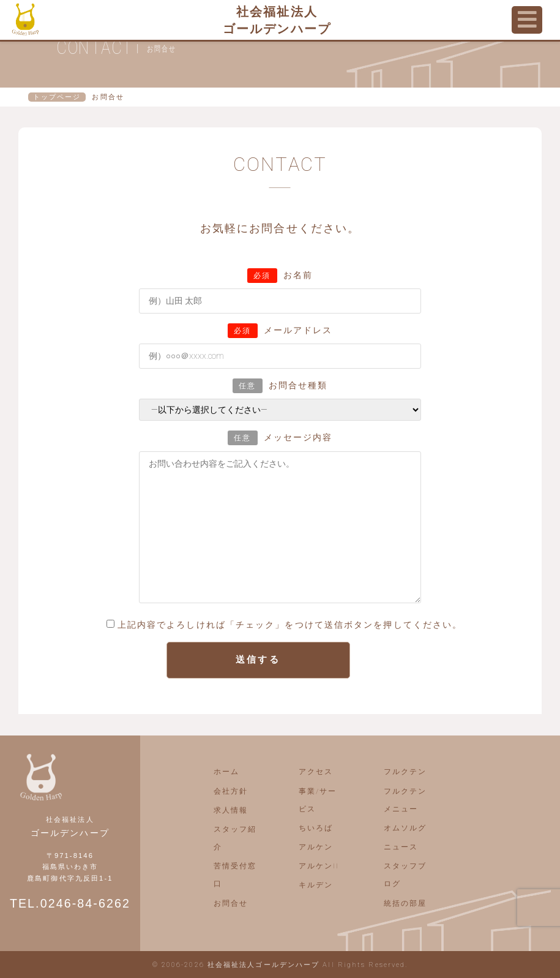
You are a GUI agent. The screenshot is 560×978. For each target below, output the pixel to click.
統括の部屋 (405, 903)
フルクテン (405, 772)
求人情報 (231, 810)
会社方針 (231, 791)
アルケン (316, 847)
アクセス (316, 772)
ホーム (226, 772)
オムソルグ (405, 828)
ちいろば (316, 828)
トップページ (57, 97)
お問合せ (231, 903)
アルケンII (319, 866)
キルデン (316, 885)
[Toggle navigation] (527, 20)
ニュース (401, 847)
